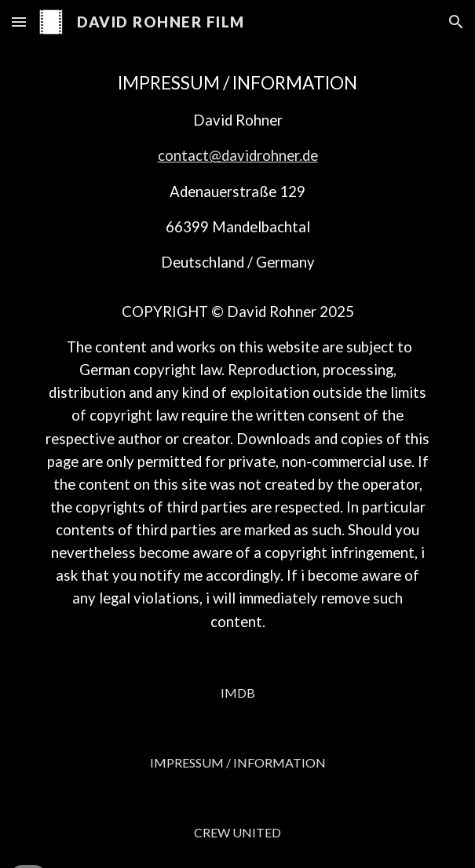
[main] (238, 351)
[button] (19, 22)
